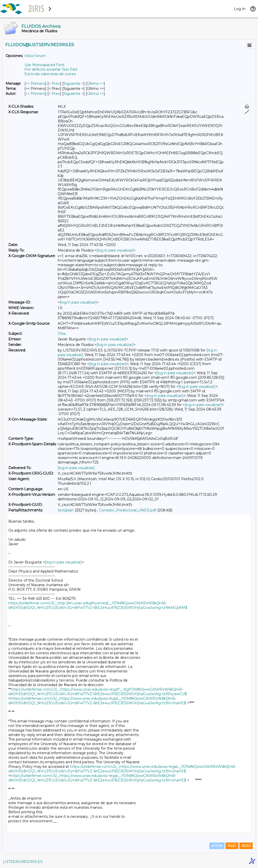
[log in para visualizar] (115, 250)
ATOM (217, 846)
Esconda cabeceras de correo (50, 74)
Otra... (63, 334)
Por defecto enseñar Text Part (51, 69)
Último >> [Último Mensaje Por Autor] (95, 94)
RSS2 (246, 846)
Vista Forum (35, 56)
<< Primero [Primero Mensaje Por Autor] (35, 94)
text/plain (66, 510)
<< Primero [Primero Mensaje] (35, 84)
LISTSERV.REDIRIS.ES (23, 862)
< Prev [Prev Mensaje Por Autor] (54, 94)
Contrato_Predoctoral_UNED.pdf (128, 510)
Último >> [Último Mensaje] (95, 84)
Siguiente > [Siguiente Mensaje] (73, 84)
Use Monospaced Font (44, 65)
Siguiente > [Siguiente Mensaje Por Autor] (73, 94)
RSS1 (232, 846)
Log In (240, 9)
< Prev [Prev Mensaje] (54, 84)
